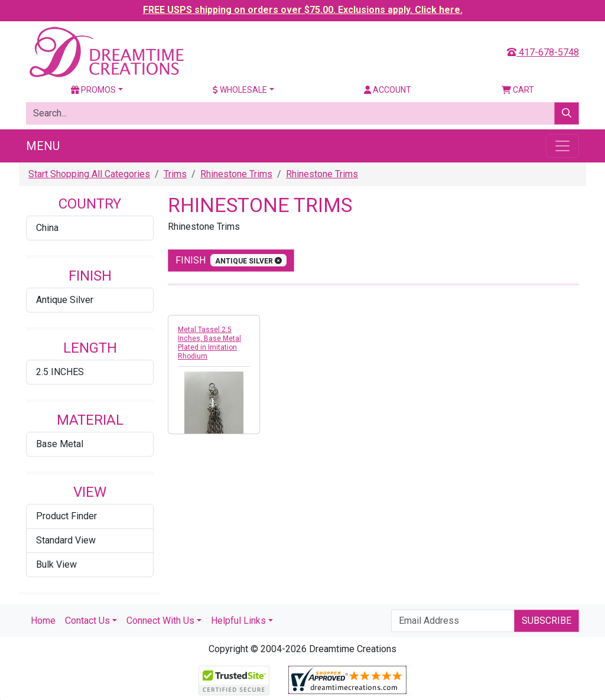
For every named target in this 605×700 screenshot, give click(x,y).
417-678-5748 (543, 52)
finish (231, 260)
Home (43, 621)
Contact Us (87, 621)
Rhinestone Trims (236, 174)
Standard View (66, 540)
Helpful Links (238, 621)
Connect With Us (160, 621)
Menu (43, 146)
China (47, 228)
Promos (93, 90)
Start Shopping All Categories (89, 174)
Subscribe (547, 621)
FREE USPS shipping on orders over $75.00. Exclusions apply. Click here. (303, 10)
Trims (175, 174)
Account (388, 90)
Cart (518, 90)
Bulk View (56, 564)
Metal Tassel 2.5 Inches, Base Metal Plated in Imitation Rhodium (209, 343)
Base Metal (60, 444)
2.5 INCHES (60, 372)
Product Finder (66, 516)
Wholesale (240, 90)
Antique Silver (65, 300)
